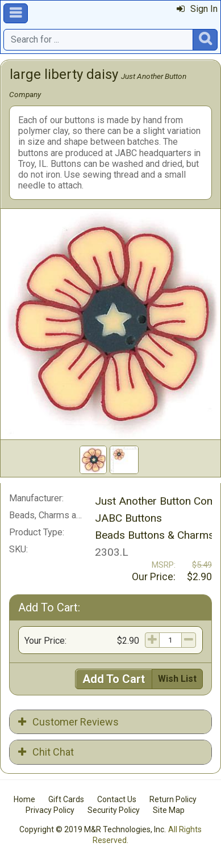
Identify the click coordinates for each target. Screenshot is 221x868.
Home (24, 799)
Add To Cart (114, 679)
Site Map (169, 810)
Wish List (177, 679)
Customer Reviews (68, 722)
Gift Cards (66, 799)
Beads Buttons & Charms (155, 535)
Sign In (197, 9)
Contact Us (117, 799)
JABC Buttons (128, 518)
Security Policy (114, 810)
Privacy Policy (50, 810)
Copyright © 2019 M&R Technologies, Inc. (93, 829)
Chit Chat (46, 752)
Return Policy (173, 799)
